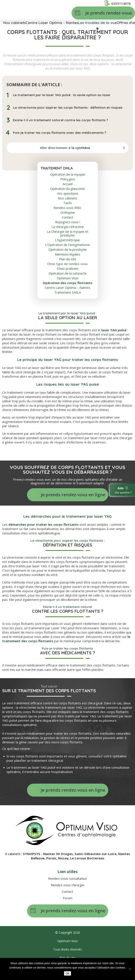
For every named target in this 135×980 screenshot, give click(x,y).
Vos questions (68, 193)
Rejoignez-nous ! (67, 222)
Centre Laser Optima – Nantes (67, 288)
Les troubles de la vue (97, 23)
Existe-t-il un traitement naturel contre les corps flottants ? (60, 120)
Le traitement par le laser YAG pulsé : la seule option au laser (62, 95)
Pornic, (52, 858)
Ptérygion (68, 179)
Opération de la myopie (68, 174)
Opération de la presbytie (68, 250)
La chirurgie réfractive (68, 227)
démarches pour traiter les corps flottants (44, 524)
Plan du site (68, 259)
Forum (68, 898)
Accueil (68, 184)
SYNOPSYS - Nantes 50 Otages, (49, 854)
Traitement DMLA (67, 292)
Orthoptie (68, 213)
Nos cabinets (14, 23)
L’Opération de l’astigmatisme (67, 245)
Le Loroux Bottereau (87, 858)
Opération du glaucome (67, 189)
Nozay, (64, 858)
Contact (67, 217)
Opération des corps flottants (68, 283)
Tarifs (68, 203)
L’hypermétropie (67, 240)
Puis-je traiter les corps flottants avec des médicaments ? (60, 133)
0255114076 (118, 3)
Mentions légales (67, 254)
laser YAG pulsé (114, 330)
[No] (130, 969)
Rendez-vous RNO (67, 208)
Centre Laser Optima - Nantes (52, 23)
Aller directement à (65, 148)
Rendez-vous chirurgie (67, 885)
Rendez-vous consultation (67, 878)
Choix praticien (68, 269)
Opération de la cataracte (68, 273)
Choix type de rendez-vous (67, 264)
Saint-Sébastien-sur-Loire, (96, 854)
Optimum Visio (68, 278)
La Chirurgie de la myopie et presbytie (68, 233)
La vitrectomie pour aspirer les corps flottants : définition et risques (68, 108)
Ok (67, 973)
